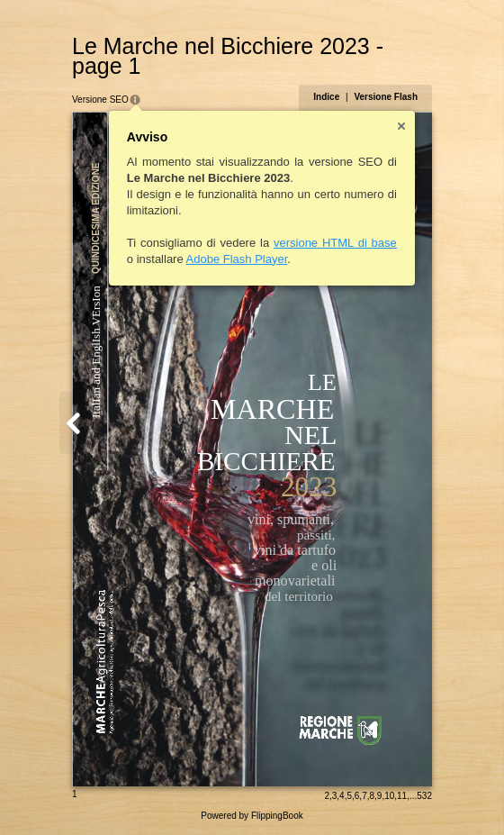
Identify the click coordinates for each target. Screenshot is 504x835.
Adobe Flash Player (237, 259)
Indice (326, 97)
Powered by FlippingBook (252, 816)
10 (389, 796)
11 (402, 796)
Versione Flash (386, 97)
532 (424, 796)
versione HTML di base (335, 243)
